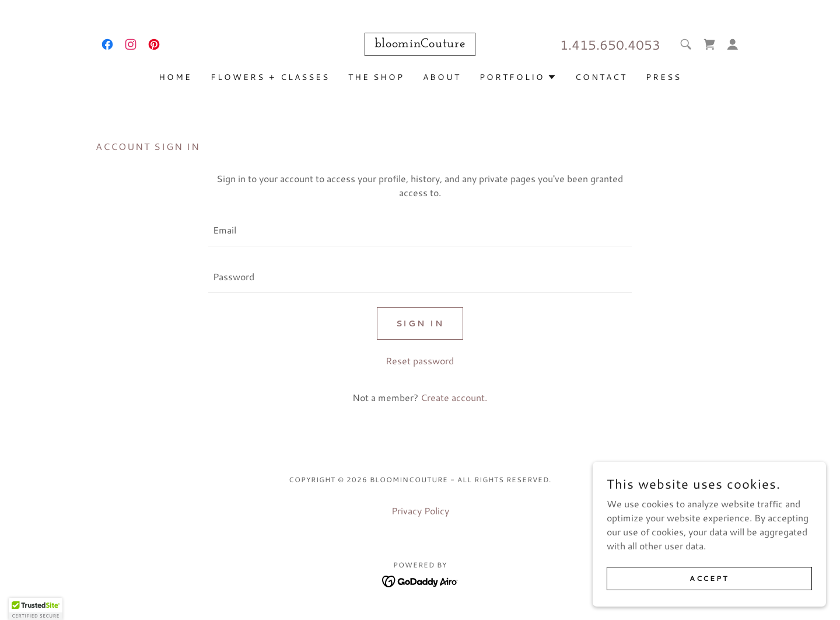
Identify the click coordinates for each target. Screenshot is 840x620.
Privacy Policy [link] (420, 511)
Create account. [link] (454, 397)
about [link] (442, 77)
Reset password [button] (420, 360)
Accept (709, 578)
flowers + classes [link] (270, 77)
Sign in (420, 323)
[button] (733, 44)
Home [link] (175, 77)
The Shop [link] (377, 77)
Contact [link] (601, 77)
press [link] (664, 77)
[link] (107, 44)
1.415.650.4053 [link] (610, 45)
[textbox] (420, 230)
